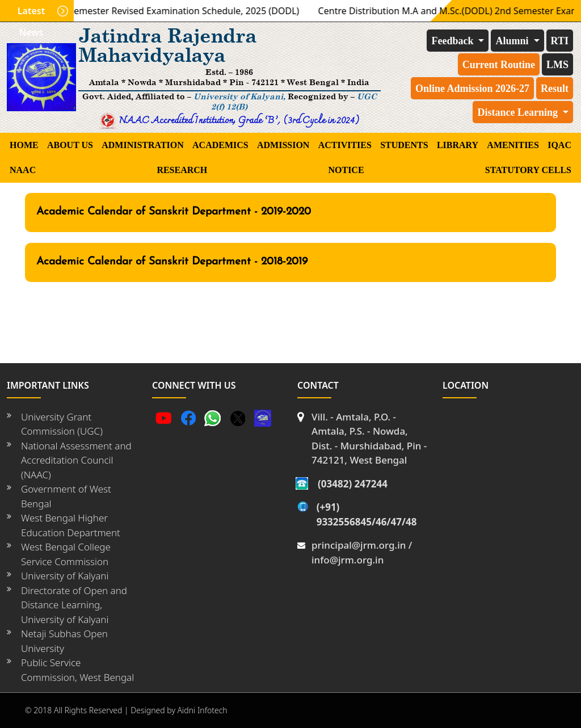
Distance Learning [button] (519, 112)
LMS (557, 65)
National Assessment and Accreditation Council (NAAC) (76, 460)
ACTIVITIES (345, 145)
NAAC (23, 170)
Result (555, 89)
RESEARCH (182, 170)
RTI (560, 41)
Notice (346, 170)
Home (24, 145)
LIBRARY (458, 145)
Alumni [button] (513, 41)
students (404, 145)
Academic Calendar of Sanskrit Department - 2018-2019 (172, 262)
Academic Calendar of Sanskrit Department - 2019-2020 (174, 212)
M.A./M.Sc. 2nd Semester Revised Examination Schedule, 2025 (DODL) (155, 11)
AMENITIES (513, 145)
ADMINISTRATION (143, 145)
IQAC (559, 145)
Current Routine (499, 65)
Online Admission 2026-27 (472, 89)
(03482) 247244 (353, 484)
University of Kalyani (65, 576)
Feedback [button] (454, 41)
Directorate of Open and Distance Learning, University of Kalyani (74, 605)
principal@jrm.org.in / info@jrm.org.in (362, 552)
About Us (70, 145)
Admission (283, 145)
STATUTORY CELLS (528, 170)
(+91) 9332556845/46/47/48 (367, 514)
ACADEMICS (220, 145)
